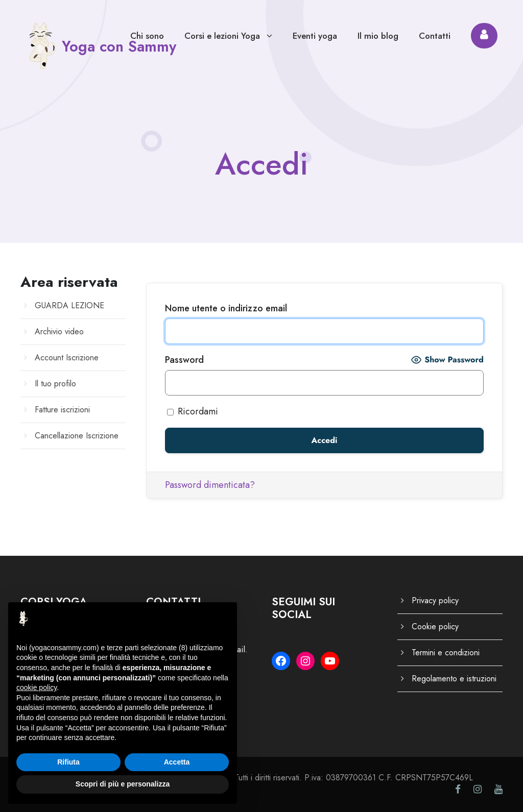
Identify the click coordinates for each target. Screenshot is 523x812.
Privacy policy (435, 600)
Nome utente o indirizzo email (226, 308)
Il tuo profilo (55, 384)
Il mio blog (378, 36)
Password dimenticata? (210, 485)
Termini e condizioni (446, 653)
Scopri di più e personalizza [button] (123, 784)
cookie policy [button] (37, 687)
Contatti (435, 36)
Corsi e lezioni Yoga (222, 36)
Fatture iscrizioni (62, 410)
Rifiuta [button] (68, 762)
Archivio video (59, 331)
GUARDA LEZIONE (69, 305)
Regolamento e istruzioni (454, 679)
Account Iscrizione (67, 358)
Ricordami (193, 411)
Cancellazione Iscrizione (77, 436)
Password (184, 360)
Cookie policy (435, 626)
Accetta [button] (177, 762)
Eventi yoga (315, 36)
